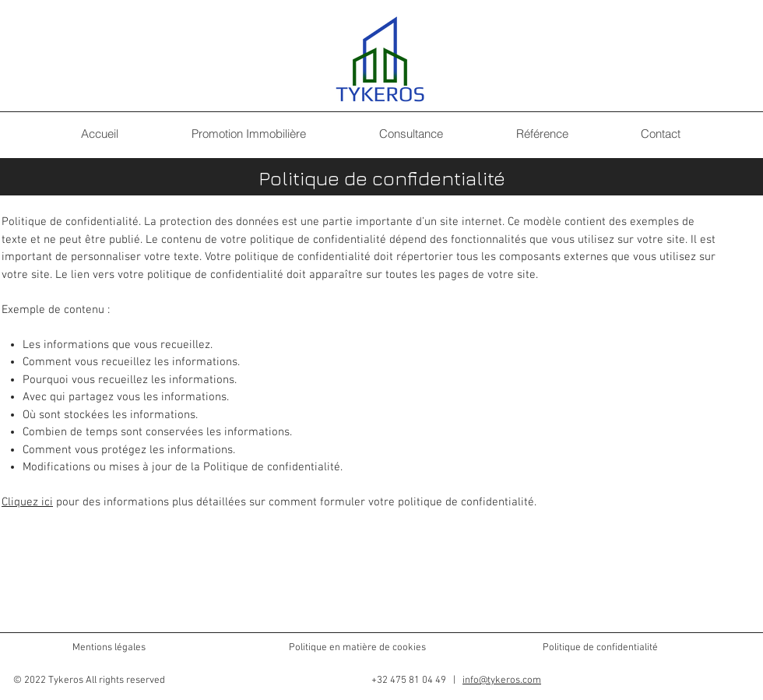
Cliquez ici (27, 502)
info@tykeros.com (502, 681)
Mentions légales (109, 648)
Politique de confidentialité (600, 648)
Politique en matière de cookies (359, 648)
